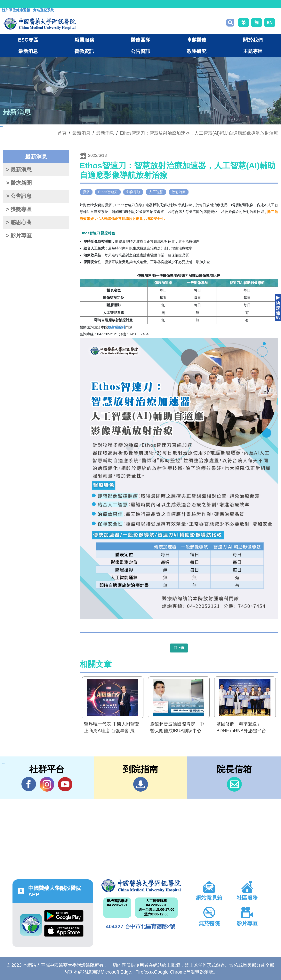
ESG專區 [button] (28, 40)
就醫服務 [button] (84, 40)
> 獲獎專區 (19, 209)
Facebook (29, 784)
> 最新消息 (19, 170)
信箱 (234, 784)
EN (270, 23)
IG (47, 784)
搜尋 (230, 23)
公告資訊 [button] (140, 51)
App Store (64, 931)
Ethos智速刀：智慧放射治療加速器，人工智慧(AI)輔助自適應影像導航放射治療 (199, 133)
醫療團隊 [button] (140, 40)
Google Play (64, 916)
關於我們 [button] (253, 40)
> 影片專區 (19, 236)
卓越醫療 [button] (197, 40)
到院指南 (141, 784)
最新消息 (105, 133)
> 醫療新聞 (19, 183)
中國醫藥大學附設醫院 (140, 886)
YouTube (65, 784)
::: (5, 4)
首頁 (62, 133)
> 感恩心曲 (19, 222)
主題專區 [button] (253, 51)
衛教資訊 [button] (84, 51)
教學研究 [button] (197, 51)
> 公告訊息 (19, 196)
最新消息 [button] (28, 51)
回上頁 (179, 648)
